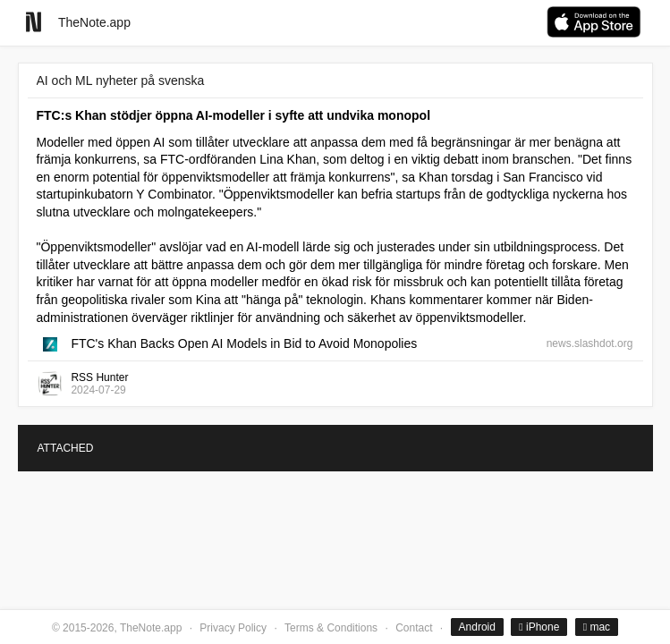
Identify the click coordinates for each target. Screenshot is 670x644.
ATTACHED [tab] (66, 448)
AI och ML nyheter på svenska (121, 80)
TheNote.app (94, 22)
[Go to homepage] (34, 22)
